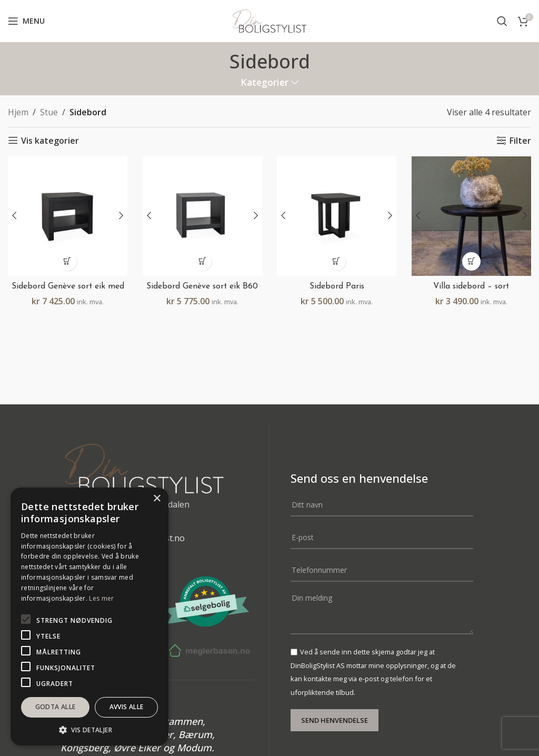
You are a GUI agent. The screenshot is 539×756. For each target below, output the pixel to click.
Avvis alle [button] (127, 707)
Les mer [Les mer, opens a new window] (101, 598)
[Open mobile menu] (26, 21)
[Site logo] (269, 20)
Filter (520, 140)
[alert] (89, 616)
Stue (49, 112)
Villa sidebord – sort (472, 285)
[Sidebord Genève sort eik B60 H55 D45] (202, 216)
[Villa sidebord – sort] (472, 216)
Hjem (18, 112)
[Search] (502, 21)
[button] (68, 261)
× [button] (157, 499)
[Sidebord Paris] (337, 216)
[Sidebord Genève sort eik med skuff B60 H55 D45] (67, 216)
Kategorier (264, 83)
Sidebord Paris (337, 285)
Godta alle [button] (56, 707)
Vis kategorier (50, 140)
